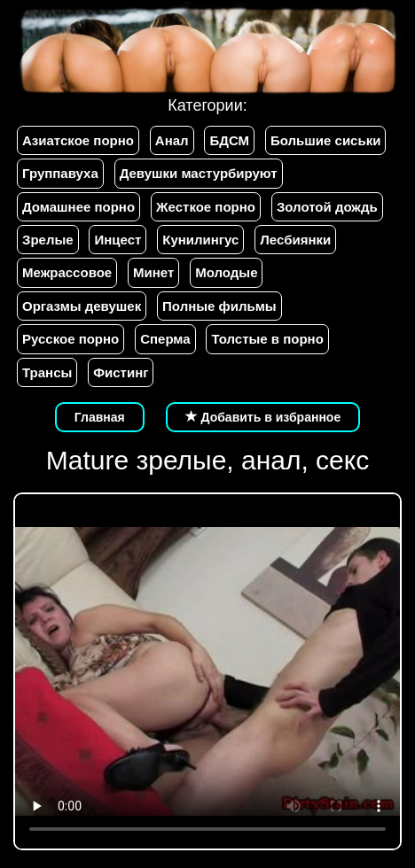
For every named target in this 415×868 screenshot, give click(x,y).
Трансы (47, 372)
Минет (153, 272)
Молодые (226, 272)
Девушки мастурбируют (199, 173)
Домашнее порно (78, 207)
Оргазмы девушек (82, 306)
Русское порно (70, 339)
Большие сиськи (325, 140)
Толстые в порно (267, 339)
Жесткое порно (206, 207)
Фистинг (121, 372)
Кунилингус (200, 240)
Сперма (165, 339)
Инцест (117, 240)
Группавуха (60, 173)
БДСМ (229, 140)
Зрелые (48, 240)
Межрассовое (67, 272)
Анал (172, 140)
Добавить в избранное (263, 417)
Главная (100, 417)
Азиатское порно (78, 140)
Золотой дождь (327, 207)
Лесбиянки (295, 240)
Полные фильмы (219, 306)
